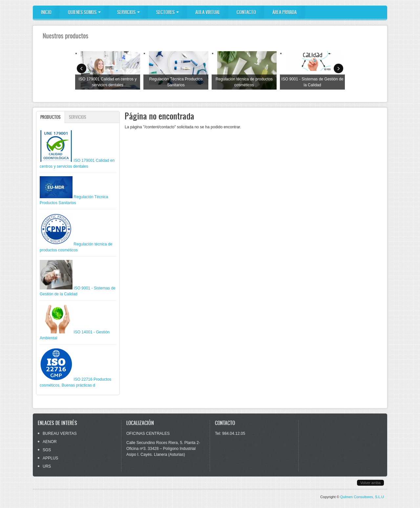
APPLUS (50, 458)
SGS (47, 450)
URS (47, 466)
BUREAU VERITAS (60, 434)
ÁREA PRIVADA (284, 12)
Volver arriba (370, 483)
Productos (52, 117)
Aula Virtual (208, 12)
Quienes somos (84, 12)
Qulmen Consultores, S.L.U (362, 497)
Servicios (128, 12)
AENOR (50, 442)
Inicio (46, 12)
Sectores (168, 12)
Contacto (246, 12)
